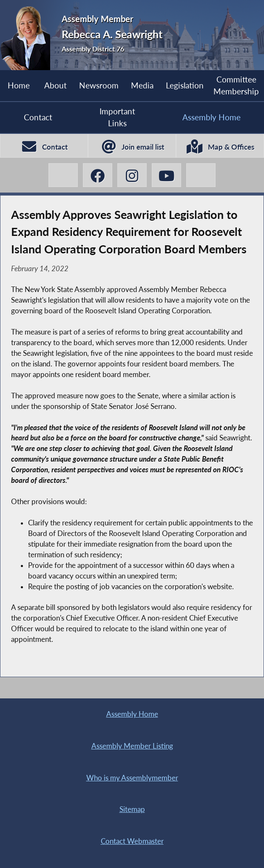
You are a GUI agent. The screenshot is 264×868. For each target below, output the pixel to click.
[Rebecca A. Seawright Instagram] (132, 175)
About (55, 85)
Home (19, 85)
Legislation (185, 85)
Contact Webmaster (132, 841)
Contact (38, 117)
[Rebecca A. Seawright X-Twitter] (63, 175)
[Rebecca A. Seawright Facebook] (97, 175)
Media (142, 85)
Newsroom (99, 85)
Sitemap (132, 809)
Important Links (117, 117)
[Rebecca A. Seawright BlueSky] (201, 175)
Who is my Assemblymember (132, 778)
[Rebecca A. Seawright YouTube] (166, 175)
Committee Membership (236, 85)
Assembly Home (211, 117)
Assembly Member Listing (132, 746)
